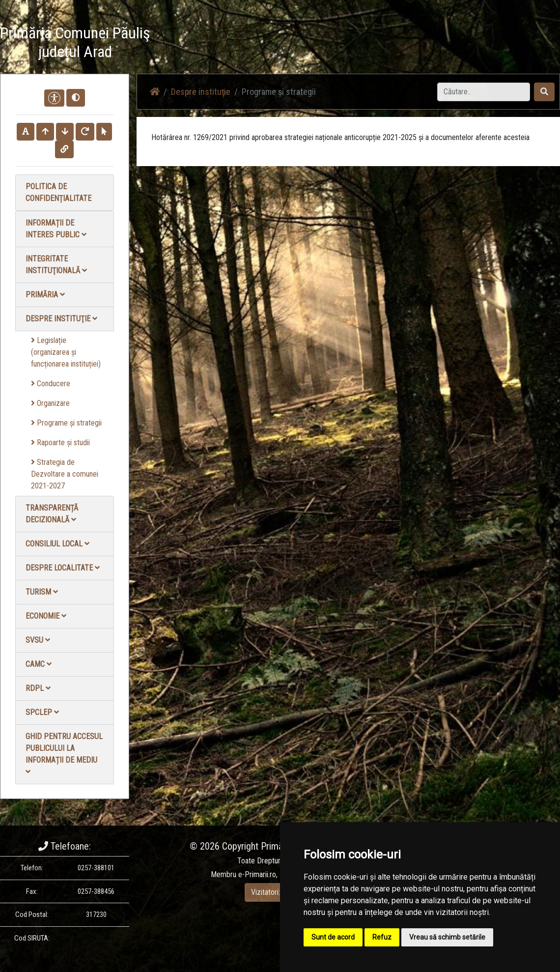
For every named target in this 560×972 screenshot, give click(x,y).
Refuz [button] (382, 937)
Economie (46, 616)
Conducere (51, 384)
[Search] (484, 92)
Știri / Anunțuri (291, 44)
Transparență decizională (52, 514)
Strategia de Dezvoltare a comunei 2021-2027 (65, 474)
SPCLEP (42, 712)
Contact (440, 44)
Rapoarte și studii (60, 443)
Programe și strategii (66, 423)
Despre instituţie (61, 319)
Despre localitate (63, 568)
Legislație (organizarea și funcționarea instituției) (66, 352)
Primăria (45, 295)
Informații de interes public (56, 229)
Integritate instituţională (56, 265)
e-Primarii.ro (257, 874)
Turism (42, 592)
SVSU (38, 640)
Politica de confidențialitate (58, 192)
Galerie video (346, 44)
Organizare (50, 403)
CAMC (39, 664)
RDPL (38, 688)
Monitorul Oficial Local (499, 44)
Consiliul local (57, 544)
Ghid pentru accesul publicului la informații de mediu (64, 754)
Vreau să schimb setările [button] (447, 937)
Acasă (247, 44)
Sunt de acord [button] (333, 937)
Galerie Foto (397, 44)
